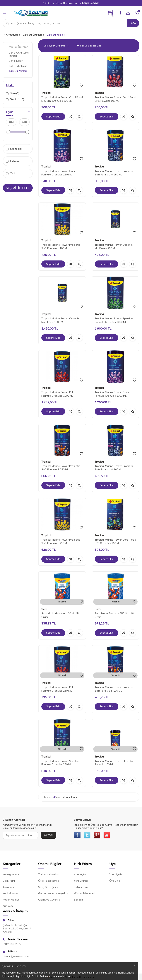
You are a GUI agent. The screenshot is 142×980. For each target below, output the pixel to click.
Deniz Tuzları (16, 61)
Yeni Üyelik (116, 875)
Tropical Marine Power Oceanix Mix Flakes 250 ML (114, 246)
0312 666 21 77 (12, 944)
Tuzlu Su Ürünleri (32, 35)
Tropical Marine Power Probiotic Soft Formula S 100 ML (114, 689)
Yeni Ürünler (81, 881)
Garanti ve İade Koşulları (53, 894)
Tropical (46, 93)
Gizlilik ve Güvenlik (49, 900)
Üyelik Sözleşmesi (49, 881)
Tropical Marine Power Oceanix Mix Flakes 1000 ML (60, 320)
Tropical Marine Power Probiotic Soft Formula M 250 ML (114, 173)
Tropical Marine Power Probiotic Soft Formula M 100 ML (114, 468)
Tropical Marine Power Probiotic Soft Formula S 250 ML (61, 468)
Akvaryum (9, 887)
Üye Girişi (115, 881)
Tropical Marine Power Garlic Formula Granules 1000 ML (112, 394)
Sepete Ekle (53, 117)
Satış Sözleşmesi (48, 887)
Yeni (10, 173)
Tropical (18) (15, 99)
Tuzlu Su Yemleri (18, 71)
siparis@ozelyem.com (16, 957)
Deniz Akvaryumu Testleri (19, 54)
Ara (133, 23)
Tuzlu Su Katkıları (18, 66)
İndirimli (12, 161)
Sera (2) (13, 93)
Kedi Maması (10, 894)
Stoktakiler (14, 149)
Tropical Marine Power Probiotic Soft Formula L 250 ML (61, 541)
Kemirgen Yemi (11, 875)
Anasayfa (10, 35)
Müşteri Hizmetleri (84, 894)
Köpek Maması (11, 900)
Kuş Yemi (8, 906)
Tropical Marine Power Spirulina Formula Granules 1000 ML (114, 320)
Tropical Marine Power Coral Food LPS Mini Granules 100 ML (62, 99)
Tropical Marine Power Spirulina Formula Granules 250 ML (60, 763)
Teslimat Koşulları (49, 875)
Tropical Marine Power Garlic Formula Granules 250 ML (59, 173)
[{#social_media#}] (77, 835)
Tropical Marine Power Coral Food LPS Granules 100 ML (115, 541)
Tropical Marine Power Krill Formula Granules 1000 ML (57, 394)
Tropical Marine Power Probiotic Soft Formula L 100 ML (61, 246)
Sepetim (79, 900)
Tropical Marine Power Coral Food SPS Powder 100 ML (115, 99)
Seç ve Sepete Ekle (89, 46)
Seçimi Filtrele (18, 188)
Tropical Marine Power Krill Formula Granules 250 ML (57, 689)
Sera (44, 609)
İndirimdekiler (82, 887)
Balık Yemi (9, 881)
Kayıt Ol (48, 835)
